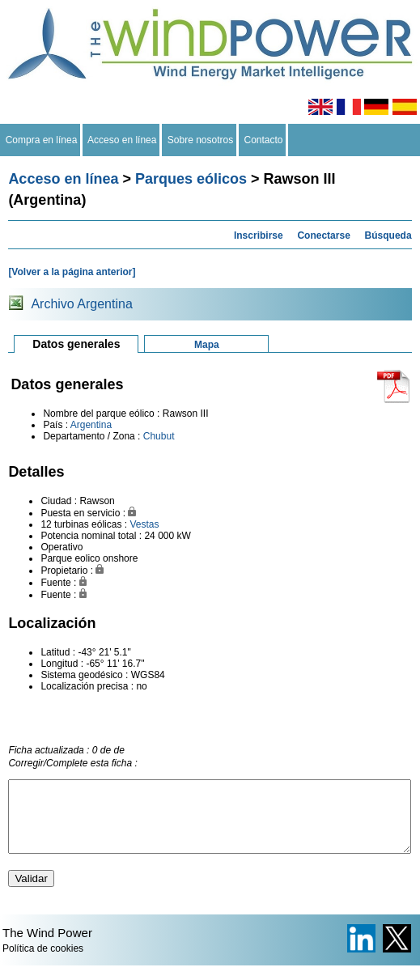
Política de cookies (43, 963)
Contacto (263, 140)
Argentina (91, 425)
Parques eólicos (191, 179)
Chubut (159, 436)
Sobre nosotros (200, 140)
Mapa (207, 345)
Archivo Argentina (81, 304)
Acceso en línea (122, 140)
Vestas (144, 524)
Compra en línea (41, 140)
